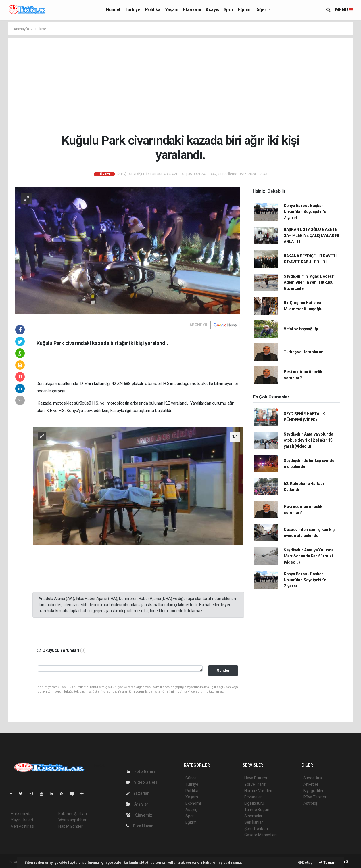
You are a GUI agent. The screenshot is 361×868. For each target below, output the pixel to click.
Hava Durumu (256, 778)
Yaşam (172, 10)
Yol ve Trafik (255, 784)
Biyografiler (313, 791)
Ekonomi (192, 10)
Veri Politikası (23, 826)
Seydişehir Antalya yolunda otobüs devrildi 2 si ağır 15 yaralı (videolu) (309, 440)
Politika (153, 10)
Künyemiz (139, 815)
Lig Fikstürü (254, 803)
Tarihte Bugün (257, 810)
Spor (228, 10)
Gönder (223, 670)
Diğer (261, 10)
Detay (305, 862)
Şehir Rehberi (256, 829)
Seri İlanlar (254, 822)
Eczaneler (253, 797)
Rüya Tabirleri (315, 797)
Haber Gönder (71, 826)
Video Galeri (141, 782)
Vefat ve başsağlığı (301, 329)
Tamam (328, 862)
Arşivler (137, 804)
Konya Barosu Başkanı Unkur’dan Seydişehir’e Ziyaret (305, 212)
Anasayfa (22, 29)
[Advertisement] (181, 85)
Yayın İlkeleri (22, 820)
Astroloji (310, 803)
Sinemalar (253, 816)
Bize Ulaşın (140, 826)
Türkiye (133, 10)
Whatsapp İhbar (72, 820)
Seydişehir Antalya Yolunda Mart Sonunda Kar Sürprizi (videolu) (309, 556)
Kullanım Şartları (73, 814)
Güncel (113, 10)
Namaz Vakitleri (258, 791)
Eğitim (244, 10)
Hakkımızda (21, 814)
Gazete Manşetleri (261, 835)
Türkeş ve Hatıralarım (304, 352)
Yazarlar (138, 793)
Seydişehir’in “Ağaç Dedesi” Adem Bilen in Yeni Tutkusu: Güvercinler (309, 282)
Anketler (311, 784)
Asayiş (212, 10)
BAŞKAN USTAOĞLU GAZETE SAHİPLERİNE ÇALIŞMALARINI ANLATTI (311, 235)
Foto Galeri (141, 771)
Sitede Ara (313, 778)
